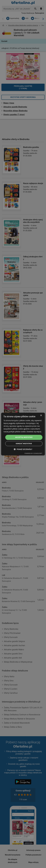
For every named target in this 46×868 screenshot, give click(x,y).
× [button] (41, 416)
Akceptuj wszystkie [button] (24, 437)
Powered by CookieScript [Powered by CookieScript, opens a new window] (33, 453)
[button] (23, 449)
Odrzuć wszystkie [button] (24, 443)
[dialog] (23, 434)
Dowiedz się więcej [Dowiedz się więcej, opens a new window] (34, 432)
